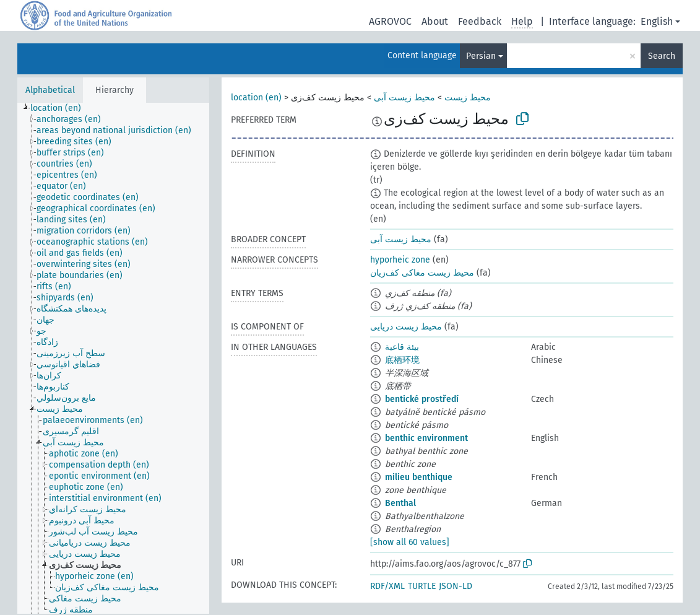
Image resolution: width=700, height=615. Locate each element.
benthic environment (426, 438)
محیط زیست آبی (404, 98)
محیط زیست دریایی (406, 327)
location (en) (256, 98)
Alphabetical (50, 90)
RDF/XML (387, 586)
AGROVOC (390, 21)
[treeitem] (61, 108)
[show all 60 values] (410, 542)
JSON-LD (456, 586)
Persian (481, 56)
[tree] (113, 358)
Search (662, 56)
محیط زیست (468, 98)
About (435, 21)
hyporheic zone (400, 260)
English (657, 21)
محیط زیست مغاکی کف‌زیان (422, 273)
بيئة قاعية (402, 347)
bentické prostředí (422, 399)
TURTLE (422, 586)
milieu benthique (419, 477)
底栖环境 (402, 360)
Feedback (480, 21)
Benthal (400, 503)
